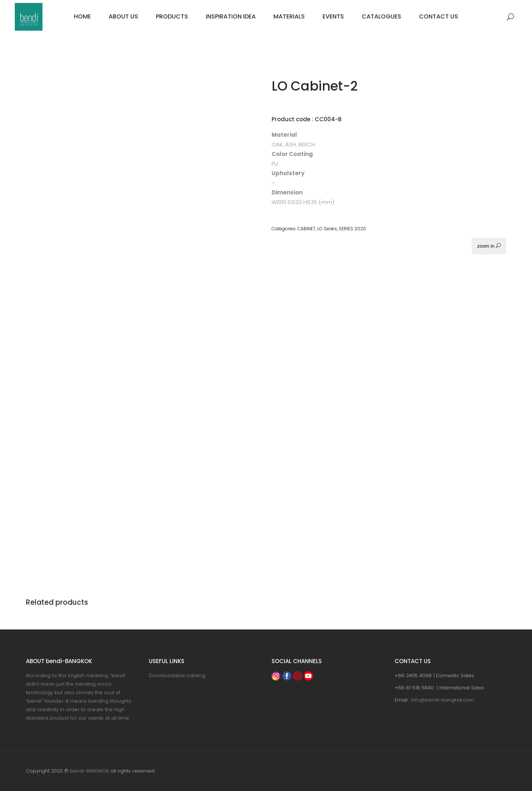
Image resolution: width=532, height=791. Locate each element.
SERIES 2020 (352, 229)
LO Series (327, 229)
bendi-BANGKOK (89, 771)
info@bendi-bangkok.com (443, 700)
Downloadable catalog (177, 675)
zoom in (489, 246)
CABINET (306, 229)
